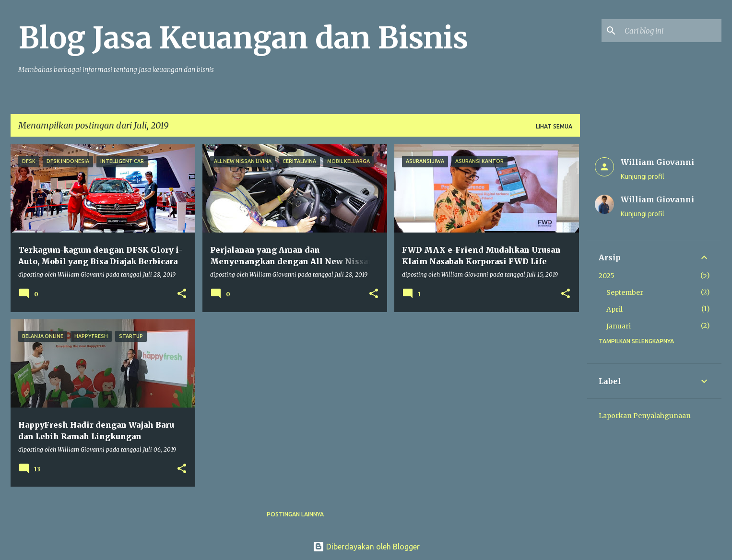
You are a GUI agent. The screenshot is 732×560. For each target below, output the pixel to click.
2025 (607, 276)
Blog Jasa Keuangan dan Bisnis (243, 38)
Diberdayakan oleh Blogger (366, 547)
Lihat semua (554, 126)
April (614, 309)
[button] (182, 294)
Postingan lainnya (295, 514)
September (625, 292)
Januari (619, 326)
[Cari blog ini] (671, 31)
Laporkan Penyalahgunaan (645, 416)
